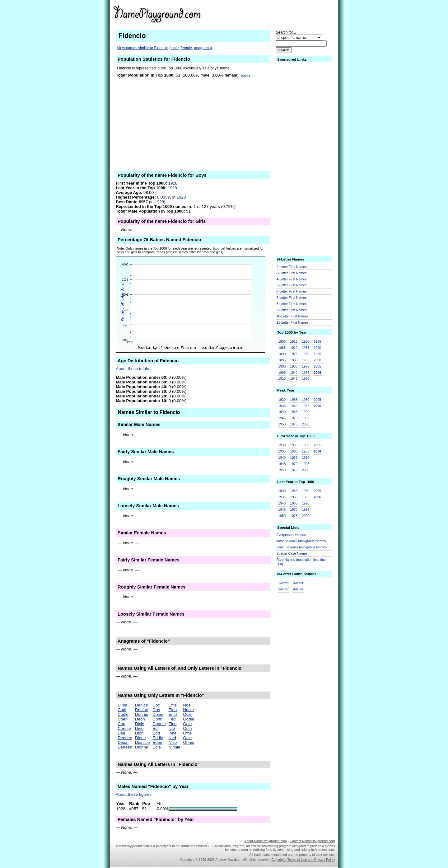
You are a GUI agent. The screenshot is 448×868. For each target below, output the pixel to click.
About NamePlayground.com (265, 841)
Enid (173, 714)
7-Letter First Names (292, 298)
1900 (282, 366)
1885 (282, 348)
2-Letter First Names (292, 267)
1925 (294, 354)
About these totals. (133, 369)
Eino (173, 710)
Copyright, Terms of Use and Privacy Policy (303, 860)
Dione (140, 738)
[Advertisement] (287, 14)
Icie (172, 728)
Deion (123, 742)
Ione (173, 733)
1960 (306, 354)
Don (156, 710)
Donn (157, 719)
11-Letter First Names (293, 322)
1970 (306, 366)
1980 (306, 378)
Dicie (140, 724)
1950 (306, 341)
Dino (139, 728)
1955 (306, 348)
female (186, 48)
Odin (187, 728)
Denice (142, 705)
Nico (173, 742)
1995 (317, 354)
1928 (173, 183)
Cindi (122, 705)
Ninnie (175, 747)
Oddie (189, 719)
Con (121, 724)
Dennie (142, 714)
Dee (121, 733)
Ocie (187, 714)
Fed (172, 719)
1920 (294, 348)
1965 (306, 360)
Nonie (188, 710)
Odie (187, 724)
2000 (317, 360)
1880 (282, 341)
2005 (317, 366)
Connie (124, 728)
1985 (317, 341)
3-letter (298, 583)
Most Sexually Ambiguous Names (301, 541)
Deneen (125, 747)
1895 (282, 360)
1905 (282, 373)
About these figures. (134, 794)
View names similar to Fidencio (143, 48)
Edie (157, 747)
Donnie (159, 724)
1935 (294, 366)
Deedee (125, 738)
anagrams (202, 48)
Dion (139, 733)
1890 (282, 354)
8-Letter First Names (292, 304)
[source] (245, 75)
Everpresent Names (291, 535)
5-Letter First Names (292, 285)
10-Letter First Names (293, 316)
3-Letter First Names (292, 273)
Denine (142, 710)
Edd (156, 733)
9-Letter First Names (292, 310)
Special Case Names (292, 553)
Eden (157, 742)
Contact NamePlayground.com (312, 841)
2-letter (284, 589)
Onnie (189, 742)
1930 (294, 360)
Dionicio (142, 742)
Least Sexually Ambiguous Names (302, 547)
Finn (173, 724)
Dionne (142, 747)
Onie (187, 738)
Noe (187, 705)
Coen (123, 719)
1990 (317, 348)
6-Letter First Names (292, 291)
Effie (173, 705)
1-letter (284, 583)
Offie (187, 733)
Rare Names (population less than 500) (302, 562)
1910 (282, 378)
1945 (294, 378)
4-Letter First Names (292, 279)
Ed (155, 728)
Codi (122, 710)
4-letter (298, 589)
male (175, 48)
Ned (172, 738)
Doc (156, 705)
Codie (123, 714)
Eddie (158, 738)
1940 (294, 373)
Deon (140, 719)
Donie (158, 714)
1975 (306, 373)
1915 (294, 341)
